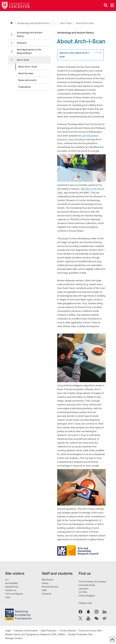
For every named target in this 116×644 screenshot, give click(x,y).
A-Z (7, 580)
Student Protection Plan (80, 634)
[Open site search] (106, 5)
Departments (12, 587)
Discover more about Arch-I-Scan (74, 55)
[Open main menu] (112, 5)
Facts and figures (14, 594)
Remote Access (50, 587)
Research (22, 43)
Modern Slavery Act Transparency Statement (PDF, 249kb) (35, 634)
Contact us (11, 590)
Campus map (85, 603)
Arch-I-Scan (67, 23)
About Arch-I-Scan (28, 67)
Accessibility (11, 583)
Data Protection (49, 631)
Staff (44, 590)
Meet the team (26, 73)
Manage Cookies (14, 638)
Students (46, 594)
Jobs (8, 597)
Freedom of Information (26, 631)
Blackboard (48, 580)
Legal (8, 631)
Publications (25, 87)
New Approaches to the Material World (29, 51)
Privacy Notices (68, 631)
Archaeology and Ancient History (33, 23)
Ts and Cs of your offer (90, 631)
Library (45, 583)
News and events (27, 80)
